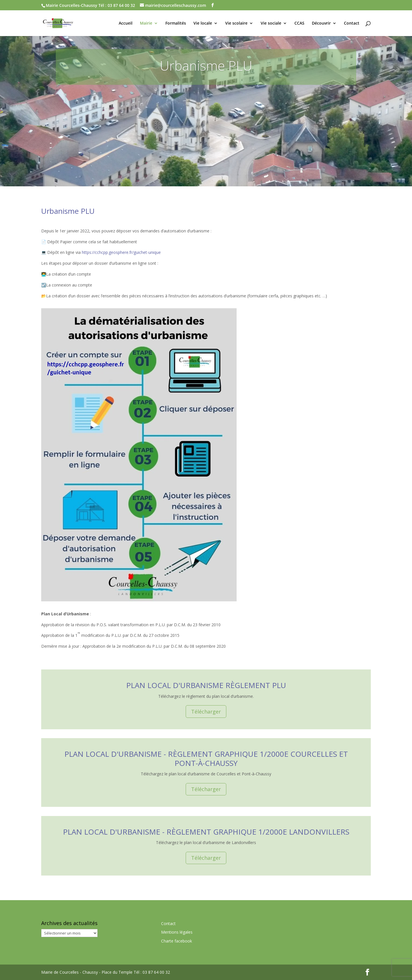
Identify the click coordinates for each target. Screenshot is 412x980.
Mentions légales (177, 932)
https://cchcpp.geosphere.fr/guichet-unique (121, 252)
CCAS (299, 23)
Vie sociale (271, 23)
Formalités (176, 23)
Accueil (126, 23)
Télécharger (206, 712)
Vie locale (203, 23)
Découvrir (321, 23)
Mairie (146, 23)
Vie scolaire (236, 23)
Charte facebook (177, 941)
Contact (352, 23)
